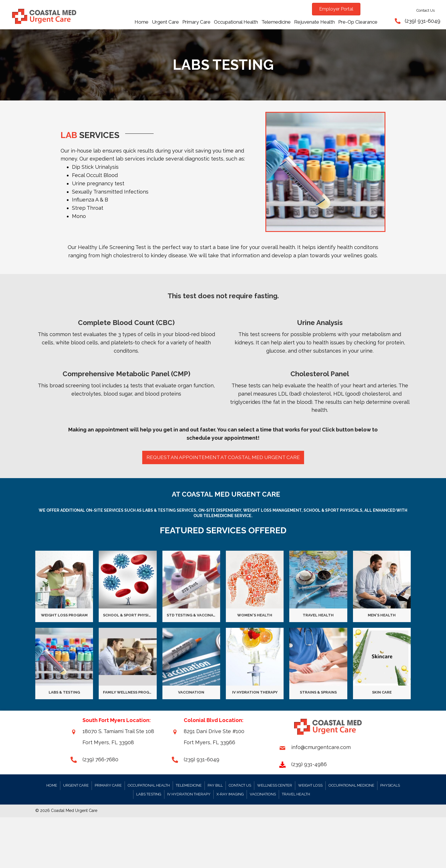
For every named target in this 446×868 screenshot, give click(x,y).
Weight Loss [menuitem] (310, 786)
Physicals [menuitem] (390, 786)
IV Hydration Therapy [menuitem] (189, 795)
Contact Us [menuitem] (240, 786)
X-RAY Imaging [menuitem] (230, 795)
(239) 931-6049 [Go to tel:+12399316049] (202, 760)
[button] (223, 458)
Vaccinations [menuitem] (263, 795)
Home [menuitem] (52, 786)
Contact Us (426, 10)
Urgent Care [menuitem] (76, 786)
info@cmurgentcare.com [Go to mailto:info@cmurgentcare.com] (321, 748)
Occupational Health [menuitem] (149, 786)
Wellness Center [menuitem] (275, 786)
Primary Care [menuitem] (108, 786)
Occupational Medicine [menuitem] (351, 786)
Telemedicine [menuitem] (189, 786)
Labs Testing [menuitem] (149, 795)
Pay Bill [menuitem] (215, 786)
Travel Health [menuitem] (296, 795)
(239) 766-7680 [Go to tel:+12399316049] (100, 760)
